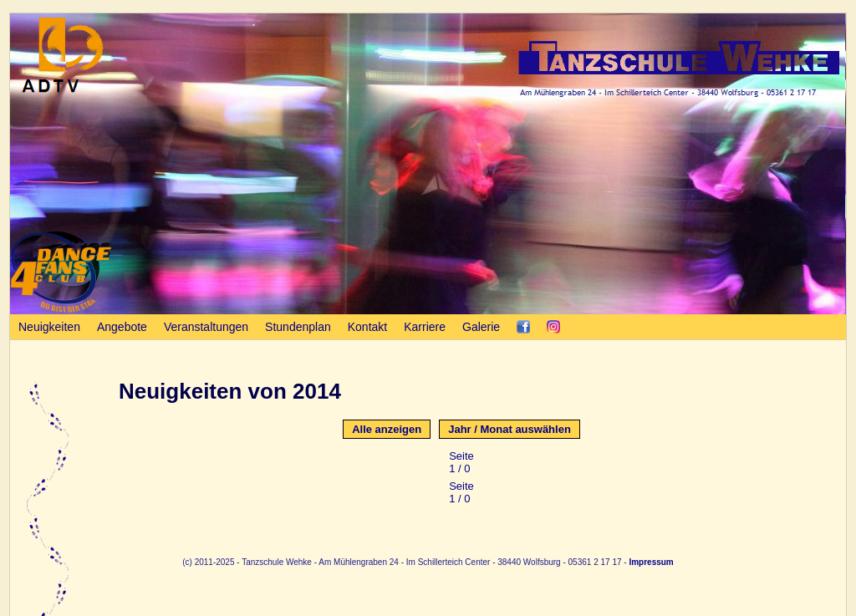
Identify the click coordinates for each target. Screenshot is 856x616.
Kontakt (367, 327)
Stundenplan (298, 327)
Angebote (122, 327)
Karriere (425, 327)
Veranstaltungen (206, 327)
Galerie (481, 327)
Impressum (651, 562)
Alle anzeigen (387, 429)
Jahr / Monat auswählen (510, 429)
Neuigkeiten (49, 327)
